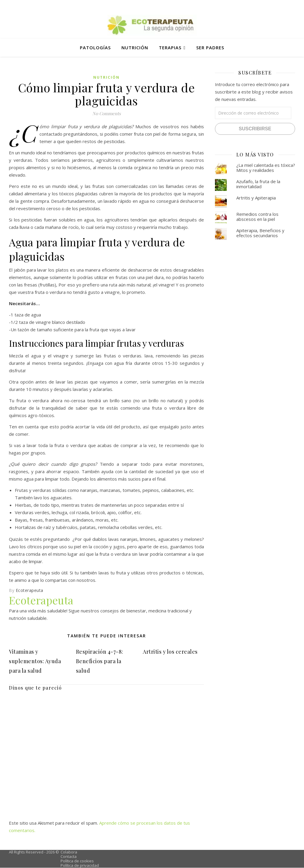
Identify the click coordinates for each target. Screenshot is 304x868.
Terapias (170, 47)
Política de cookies (77, 861)
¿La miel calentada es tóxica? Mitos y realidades (266, 168)
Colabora (69, 852)
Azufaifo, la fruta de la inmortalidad (258, 184)
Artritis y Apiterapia (256, 198)
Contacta (69, 856)
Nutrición (135, 47)
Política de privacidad (80, 865)
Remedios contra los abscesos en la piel (257, 217)
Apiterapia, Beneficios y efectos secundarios (260, 233)
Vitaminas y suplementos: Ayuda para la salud (35, 661)
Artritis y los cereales (170, 652)
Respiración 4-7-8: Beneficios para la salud (100, 661)
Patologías (95, 47)
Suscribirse (255, 129)
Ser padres (210, 47)
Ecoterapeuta (30, 590)
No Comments (107, 113)
